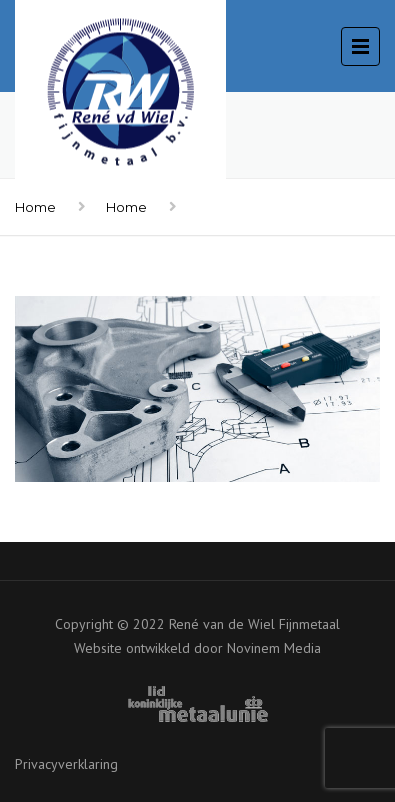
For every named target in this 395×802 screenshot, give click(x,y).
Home (35, 207)
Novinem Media (274, 648)
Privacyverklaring (66, 764)
